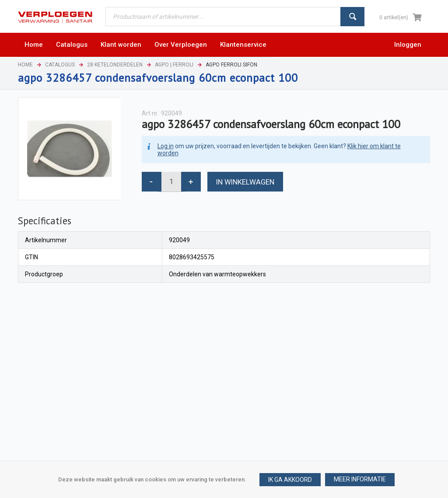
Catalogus (60, 65)
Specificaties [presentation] (45, 221)
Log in (166, 146)
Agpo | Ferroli (174, 65)
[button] (360, 480)
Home (25, 65)
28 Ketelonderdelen (115, 65)
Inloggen (408, 45)
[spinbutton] (171, 182)
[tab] (45, 221)
